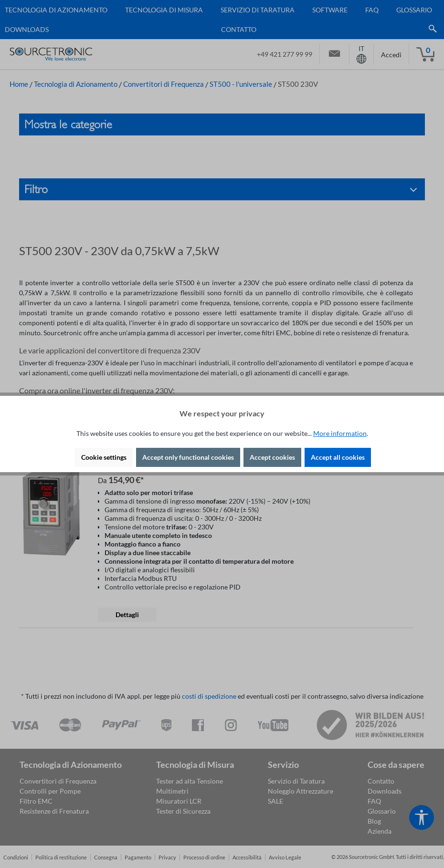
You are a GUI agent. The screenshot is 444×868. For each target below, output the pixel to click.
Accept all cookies (338, 457)
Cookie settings (104, 457)
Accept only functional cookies (188, 457)
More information (340, 433)
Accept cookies (272, 457)
